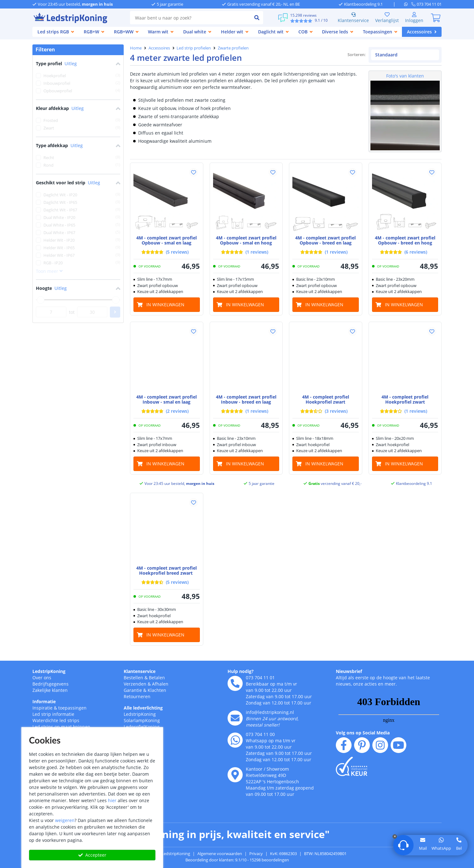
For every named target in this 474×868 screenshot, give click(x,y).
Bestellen (133, 678)
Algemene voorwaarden (220, 854)
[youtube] (398, 745)
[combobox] (190, 18)
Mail (423, 848)
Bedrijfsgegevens (51, 684)
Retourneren (137, 696)
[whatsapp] (408, 4)
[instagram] (380, 745)
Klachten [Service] (157, 690)
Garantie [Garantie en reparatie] (133, 690)
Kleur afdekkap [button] (78, 109)
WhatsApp (441, 848)
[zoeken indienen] (257, 18)
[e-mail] (235, 718)
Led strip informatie (53, 714)
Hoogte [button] (78, 288)
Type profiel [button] (78, 64)
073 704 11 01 (260, 678)
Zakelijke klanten (50, 690)
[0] (436, 18)
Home (136, 48)
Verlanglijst (387, 18)
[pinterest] (362, 745)
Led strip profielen (194, 48)
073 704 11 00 (260, 734)
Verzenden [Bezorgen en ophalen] (135, 684)
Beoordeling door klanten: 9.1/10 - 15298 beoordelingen (237, 860)
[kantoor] (235, 775)
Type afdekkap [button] (78, 146)
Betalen (157, 678)
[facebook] (344, 745)
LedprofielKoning (142, 727)
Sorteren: (357, 55)
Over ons (42, 678)
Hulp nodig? (241, 671)
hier (112, 800)
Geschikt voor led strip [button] (78, 183)
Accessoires (159, 48)
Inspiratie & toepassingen (59, 708)
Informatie (44, 701)
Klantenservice (353, 18)
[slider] (41, 300)
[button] (194, 172)
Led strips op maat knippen (61, 727)
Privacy (256, 854)
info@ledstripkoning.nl (270, 712)
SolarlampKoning (142, 720)
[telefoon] (426, 4)
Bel (459, 848)
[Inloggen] (414, 18)
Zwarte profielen (233, 48)
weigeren (65, 820)
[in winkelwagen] (167, 305)
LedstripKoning (49, 671)
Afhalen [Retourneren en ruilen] (160, 684)
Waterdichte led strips (56, 720)
